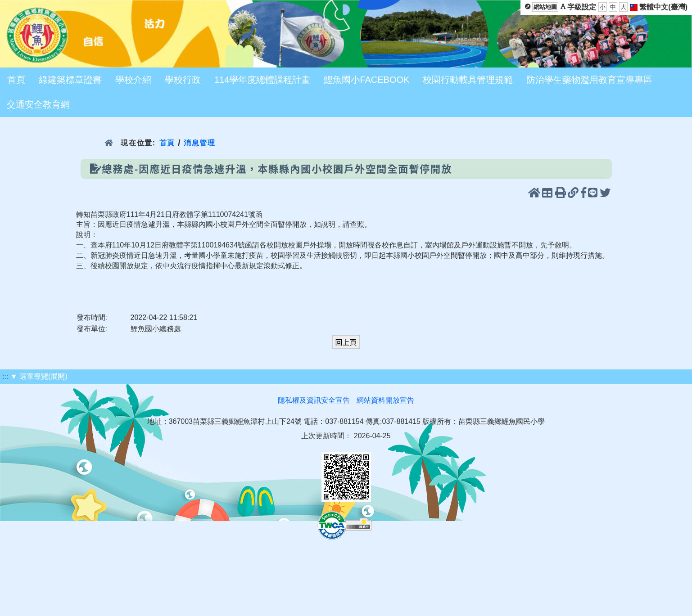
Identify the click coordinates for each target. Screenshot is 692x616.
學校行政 (183, 80)
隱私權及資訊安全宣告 (314, 400)
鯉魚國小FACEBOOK (366, 80)
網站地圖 (545, 7)
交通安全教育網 (38, 104)
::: (5, 376)
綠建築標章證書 (70, 80)
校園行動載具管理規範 (468, 80)
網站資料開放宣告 (385, 400)
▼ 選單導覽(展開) (39, 376)
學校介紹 (133, 80)
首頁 (16, 80)
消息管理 (200, 143)
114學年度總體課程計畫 (262, 80)
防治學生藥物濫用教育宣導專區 (589, 80)
